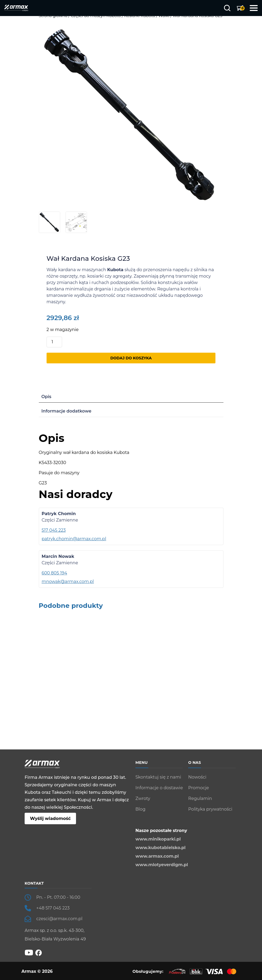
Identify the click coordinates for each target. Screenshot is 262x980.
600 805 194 (54, 573)
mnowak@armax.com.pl (68, 582)
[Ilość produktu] (54, 342)
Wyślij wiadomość (50, 818)
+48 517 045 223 (53, 908)
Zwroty (143, 798)
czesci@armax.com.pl (59, 919)
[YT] (29, 952)
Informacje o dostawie (159, 788)
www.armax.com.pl (157, 856)
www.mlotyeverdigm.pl (162, 865)
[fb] (39, 952)
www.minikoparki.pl (158, 839)
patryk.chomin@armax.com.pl (74, 539)
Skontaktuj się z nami (158, 777)
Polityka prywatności (210, 809)
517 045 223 (54, 530)
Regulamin (200, 798)
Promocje (198, 788)
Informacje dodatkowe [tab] (67, 411)
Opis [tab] (46, 397)
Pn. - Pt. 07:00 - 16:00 (58, 897)
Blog (140, 809)
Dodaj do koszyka (131, 358)
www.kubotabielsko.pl (160, 848)
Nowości (197, 777)
